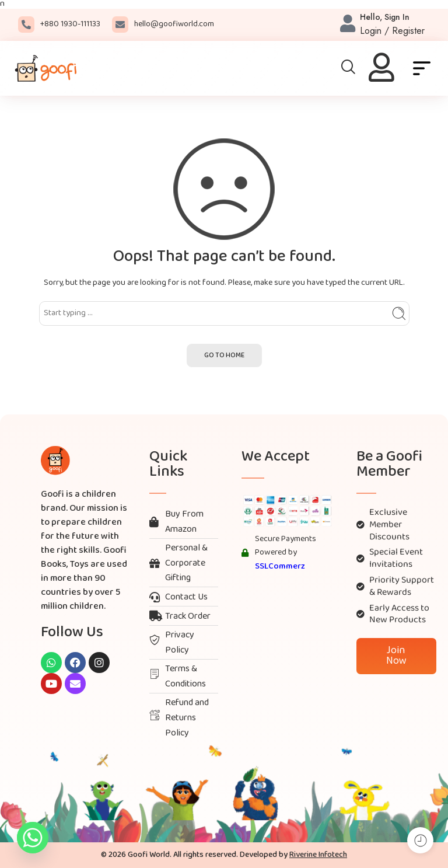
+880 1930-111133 (70, 24)
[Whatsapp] (33, 838)
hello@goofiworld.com (174, 24)
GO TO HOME (224, 355)
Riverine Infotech (318, 855)
